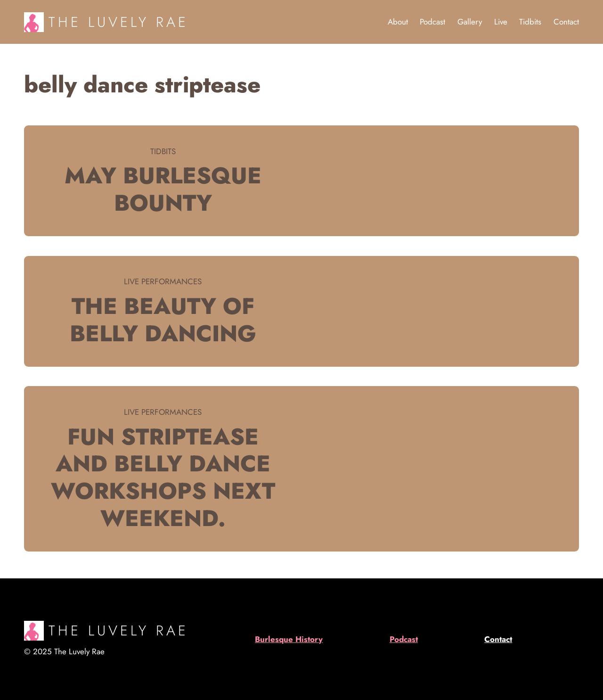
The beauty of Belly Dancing (163, 320)
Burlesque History (289, 639)
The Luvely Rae (118, 22)
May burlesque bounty (163, 189)
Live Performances (163, 281)
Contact (498, 639)
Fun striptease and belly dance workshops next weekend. (163, 478)
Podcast (404, 639)
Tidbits (163, 151)
